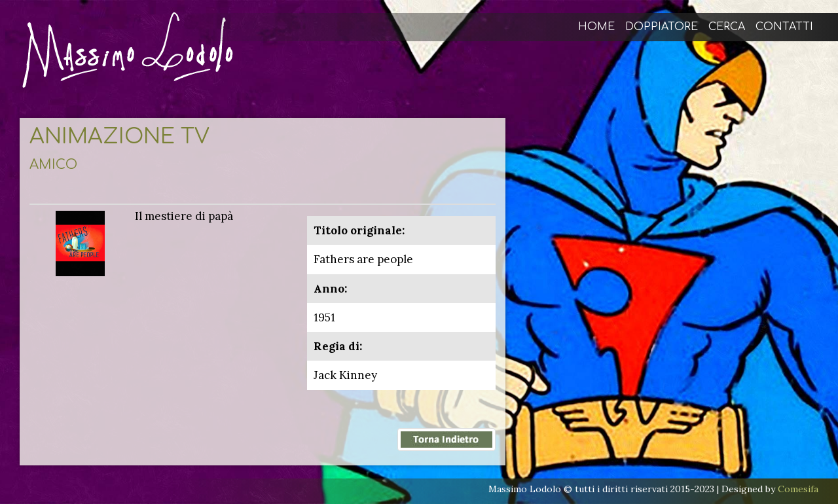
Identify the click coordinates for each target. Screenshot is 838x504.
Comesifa (798, 489)
